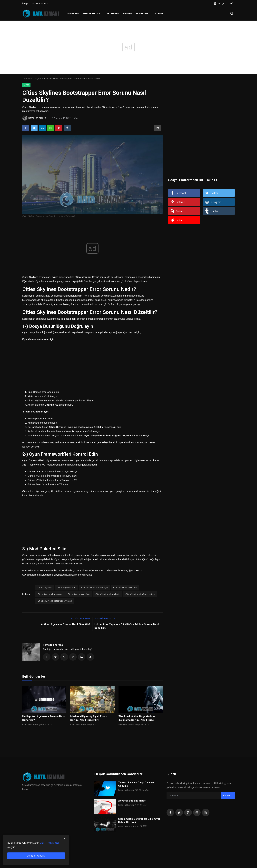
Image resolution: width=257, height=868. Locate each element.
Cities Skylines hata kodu (108, 594)
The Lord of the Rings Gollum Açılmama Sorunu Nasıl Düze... (137, 719)
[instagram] (197, 813)
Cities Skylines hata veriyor (95, 588)
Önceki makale (81, 619)
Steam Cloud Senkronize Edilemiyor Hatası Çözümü (139, 821)
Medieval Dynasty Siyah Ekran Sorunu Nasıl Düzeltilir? (89, 719)
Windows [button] (143, 14)
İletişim (26, 3)
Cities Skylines (45, 588)
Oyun (38, 79)
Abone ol (228, 796)
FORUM (159, 14)
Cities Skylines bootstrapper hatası (55, 601)
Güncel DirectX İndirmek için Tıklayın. (48, 484)
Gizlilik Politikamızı (49, 843)
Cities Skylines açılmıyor (125, 588)
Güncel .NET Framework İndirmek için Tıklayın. (53, 471)
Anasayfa (73, 14)
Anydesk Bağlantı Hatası (132, 801)
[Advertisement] (92, 364)
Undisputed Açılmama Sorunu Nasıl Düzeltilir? (44, 719)
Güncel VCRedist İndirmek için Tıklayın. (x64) (52, 476)
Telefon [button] (113, 14)
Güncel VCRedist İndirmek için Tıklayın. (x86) (52, 480)
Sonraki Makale (105, 619)
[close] (65, 838)
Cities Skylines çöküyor (79, 594)
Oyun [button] (128, 14)
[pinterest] (188, 813)
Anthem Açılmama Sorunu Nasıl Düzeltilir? (66, 624)
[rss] (206, 813)
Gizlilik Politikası (40, 3)
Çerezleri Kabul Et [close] (36, 856)
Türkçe (219, 3)
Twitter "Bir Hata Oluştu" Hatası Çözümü (136, 784)
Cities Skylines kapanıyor (50, 594)
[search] (232, 14)
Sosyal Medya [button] (93, 14)
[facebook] (170, 813)
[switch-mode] (232, 3)
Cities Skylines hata (67, 588)
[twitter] (179, 813)
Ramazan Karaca (53, 645)
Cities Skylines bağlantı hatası (140, 594)
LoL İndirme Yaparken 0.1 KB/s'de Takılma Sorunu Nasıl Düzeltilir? (127, 626)
